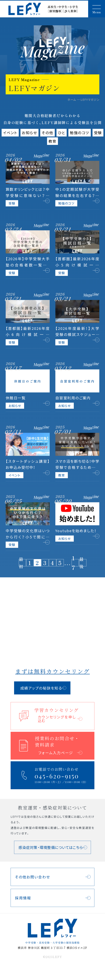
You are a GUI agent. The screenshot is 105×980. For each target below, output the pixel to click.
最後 (82, 563)
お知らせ (29, 133)
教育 (53, 141)
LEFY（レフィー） (25, 9)
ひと (62, 133)
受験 (98, 133)
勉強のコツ (80, 133)
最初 (21, 563)
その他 (47, 133)
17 (74, 563)
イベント (10, 133)
